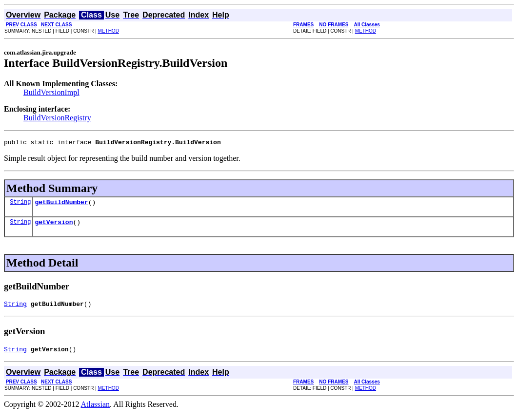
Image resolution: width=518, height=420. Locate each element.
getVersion (54, 226)
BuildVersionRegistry (57, 118)
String (20, 204)
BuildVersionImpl (51, 92)
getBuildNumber (61, 205)
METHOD (109, 31)
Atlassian (96, 411)
